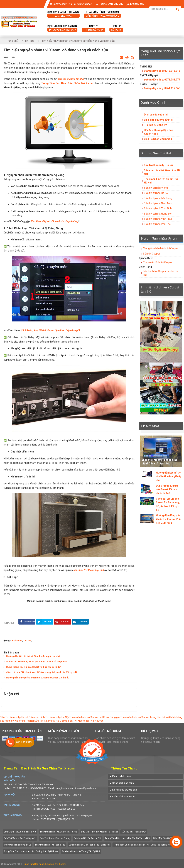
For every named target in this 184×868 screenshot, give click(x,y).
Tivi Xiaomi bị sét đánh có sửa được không (54, 221)
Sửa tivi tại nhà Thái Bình (158, 208)
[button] (120, 776)
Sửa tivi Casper (152, 254)
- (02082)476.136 (65, 819)
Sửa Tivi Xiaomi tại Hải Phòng (55, 838)
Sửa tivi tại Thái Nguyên (134, 832)
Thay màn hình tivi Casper (158, 262)
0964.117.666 (48, 809)
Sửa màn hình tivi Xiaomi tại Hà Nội (162, 172)
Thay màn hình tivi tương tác (50, 845)
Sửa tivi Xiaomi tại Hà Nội (159, 165)
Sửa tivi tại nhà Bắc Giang (158, 198)
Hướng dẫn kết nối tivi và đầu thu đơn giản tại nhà (33, 656)
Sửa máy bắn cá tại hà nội (88, 838)
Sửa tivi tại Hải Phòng (156, 188)
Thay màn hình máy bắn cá (18, 845)
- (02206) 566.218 (66, 809)
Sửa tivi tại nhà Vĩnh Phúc (158, 219)
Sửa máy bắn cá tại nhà (166, 838)
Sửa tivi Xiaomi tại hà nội (63, 14)
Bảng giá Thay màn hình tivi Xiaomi (129, 717)
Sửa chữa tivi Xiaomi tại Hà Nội (20, 832)
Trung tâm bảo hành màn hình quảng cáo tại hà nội (31, 851)
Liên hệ (116, 28)
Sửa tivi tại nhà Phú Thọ (157, 224)
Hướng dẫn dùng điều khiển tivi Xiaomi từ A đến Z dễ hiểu (38, 678)
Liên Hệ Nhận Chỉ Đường (158, 139)
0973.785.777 (48, 819)
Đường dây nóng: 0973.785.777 (162, 80)
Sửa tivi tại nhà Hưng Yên (158, 214)
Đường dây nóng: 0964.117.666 (162, 88)
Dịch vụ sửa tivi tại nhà (62, 28)
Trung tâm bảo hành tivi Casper (161, 248)
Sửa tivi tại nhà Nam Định (158, 203)
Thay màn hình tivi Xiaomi (102, 14)
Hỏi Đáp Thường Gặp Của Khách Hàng (159, 132)
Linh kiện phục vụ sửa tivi (159, 120)
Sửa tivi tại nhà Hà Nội (156, 193)
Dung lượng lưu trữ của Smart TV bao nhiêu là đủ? (34, 667)
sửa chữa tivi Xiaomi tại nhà (89, 570)
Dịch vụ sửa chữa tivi (156, 115)
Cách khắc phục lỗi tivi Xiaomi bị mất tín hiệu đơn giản (51, 330)
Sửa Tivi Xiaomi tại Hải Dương (51, 721)
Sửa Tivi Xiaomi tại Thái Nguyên (86, 721)
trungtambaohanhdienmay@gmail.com (76, 788)
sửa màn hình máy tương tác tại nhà (81, 851)
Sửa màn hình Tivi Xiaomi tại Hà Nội (49, 717)
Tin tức (93, 28)
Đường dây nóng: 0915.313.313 (162, 71)
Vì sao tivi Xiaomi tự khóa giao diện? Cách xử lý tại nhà (36, 662)
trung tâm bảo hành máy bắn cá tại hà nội (127, 838)
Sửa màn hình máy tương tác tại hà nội (89, 845)
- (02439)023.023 (37, 788)
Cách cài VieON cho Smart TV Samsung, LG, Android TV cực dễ (42, 672)
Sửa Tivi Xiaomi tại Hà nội (14, 717)
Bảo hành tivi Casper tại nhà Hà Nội (160, 273)
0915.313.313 (20, 788)
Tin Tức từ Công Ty (155, 125)
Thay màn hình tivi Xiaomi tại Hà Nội (161, 181)
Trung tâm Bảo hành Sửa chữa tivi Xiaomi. (45, 864)
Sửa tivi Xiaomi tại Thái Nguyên (20, 838)
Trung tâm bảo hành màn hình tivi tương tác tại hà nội (142, 845)
